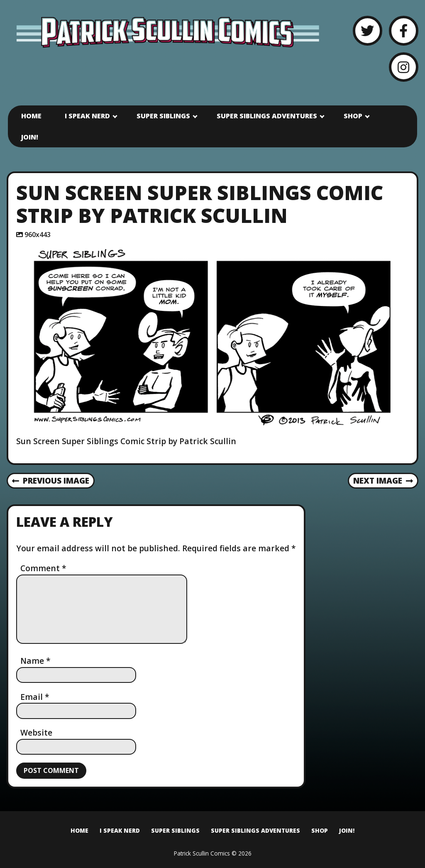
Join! (30, 137)
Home (31, 116)
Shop (353, 116)
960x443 (38, 235)
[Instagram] (404, 67)
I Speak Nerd (87, 116)
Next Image (383, 480)
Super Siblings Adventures (267, 116)
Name (35, 661)
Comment (43, 568)
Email (35, 697)
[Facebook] (404, 31)
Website (36, 732)
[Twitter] (368, 31)
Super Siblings (163, 116)
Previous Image (51, 480)
